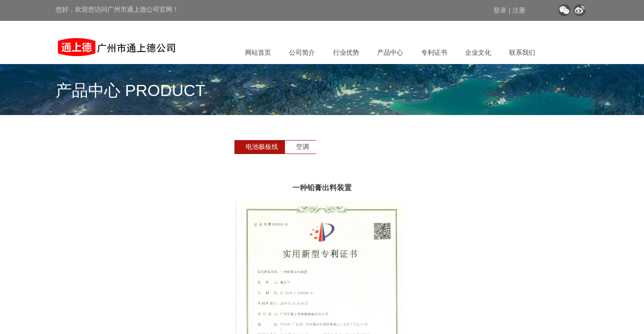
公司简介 (302, 52)
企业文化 (478, 52)
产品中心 (390, 52)
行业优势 (346, 52)
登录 (500, 10)
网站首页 (258, 52)
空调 (303, 147)
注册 (519, 10)
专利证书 (434, 52)
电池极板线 (262, 147)
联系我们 (522, 52)
